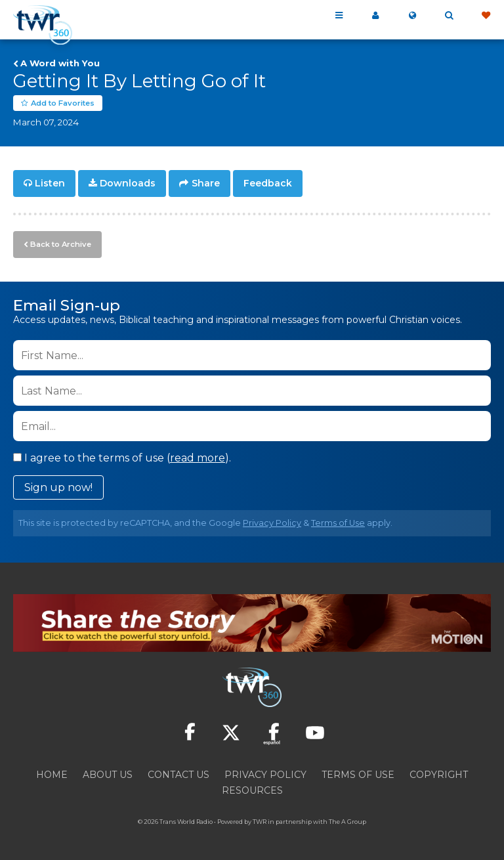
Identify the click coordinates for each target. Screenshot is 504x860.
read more (198, 457)
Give (486, 16)
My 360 (375, 16)
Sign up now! (58, 487)
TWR (260, 820)
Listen (50, 184)
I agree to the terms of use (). (122, 457)
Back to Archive (60, 244)
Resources (252, 789)
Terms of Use (338, 522)
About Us (108, 773)
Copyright (439, 773)
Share (206, 184)
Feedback (268, 184)
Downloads (128, 184)
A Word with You (60, 63)
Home (52, 773)
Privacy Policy (272, 522)
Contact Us (178, 773)
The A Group (347, 820)
